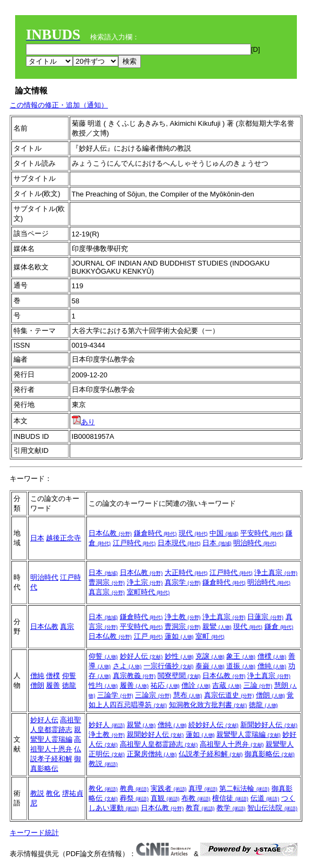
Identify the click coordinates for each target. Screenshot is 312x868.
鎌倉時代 (155, 533)
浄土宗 (145, 582)
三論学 (115, 695)
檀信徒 (230, 798)
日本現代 (179, 543)
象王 (241, 656)
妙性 (179, 656)
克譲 (210, 656)
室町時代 (148, 592)
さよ (127, 666)
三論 (258, 685)
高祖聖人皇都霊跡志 (159, 744)
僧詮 (196, 685)
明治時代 (255, 543)
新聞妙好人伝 (269, 725)
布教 (196, 798)
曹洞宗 (107, 582)
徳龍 (69, 685)
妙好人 (107, 725)
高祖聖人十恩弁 (232, 744)
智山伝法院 (272, 808)
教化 (53, 793)
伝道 (265, 798)
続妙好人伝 (213, 725)
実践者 (169, 788)
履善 (53, 685)
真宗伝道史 (229, 695)
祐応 (165, 685)
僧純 (37, 676)
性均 (103, 685)
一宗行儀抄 (169, 666)
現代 (193, 533)
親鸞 (217, 626)
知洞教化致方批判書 (208, 705)
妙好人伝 (141, 656)
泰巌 (210, 666)
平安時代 (262, 533)
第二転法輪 (244, 788)
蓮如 (179, 636)
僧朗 (37, 685)
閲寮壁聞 (179, 676)
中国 (224, 533)
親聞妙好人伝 (155, 734)
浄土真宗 (276, 572)
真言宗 (107, 592)
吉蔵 (227, 685)
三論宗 (153, 695)
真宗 (67, 626)
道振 (241, 666)
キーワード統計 (34, 833)
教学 (231, 808)
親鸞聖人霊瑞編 (249, 734)
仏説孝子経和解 (211, 754)
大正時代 (186, 572)
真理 (203, 788)
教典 (134, 788)
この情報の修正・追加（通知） (59, 105)
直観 (165, 798)
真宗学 (183, 582)
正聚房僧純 (152, 754)
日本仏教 (110, 533)
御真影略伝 (270, 754)
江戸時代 (134, 543)
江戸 (148, 636)
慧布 (188, 695)
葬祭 (134, 798)
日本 (37, 538)
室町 (210, 636)
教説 (103, 764)
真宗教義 (134, 676)
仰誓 (69, 676)
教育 (200, 808)
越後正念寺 (63, 538)
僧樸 (53, 676)
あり (83, 422)
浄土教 (183, 617)
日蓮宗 (265, 617)
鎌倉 (279, 626)
